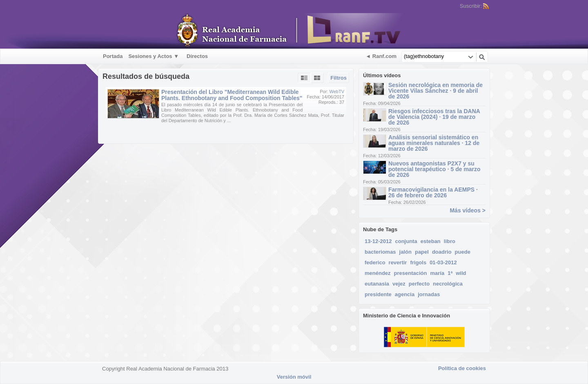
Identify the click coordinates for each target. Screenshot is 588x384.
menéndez (378, 273)
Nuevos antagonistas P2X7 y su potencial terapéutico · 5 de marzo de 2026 (434, 169)
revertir (398, 262)
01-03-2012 (443, 262)
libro (450, 241)
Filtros (339, 78)
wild (461, 273)
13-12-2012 (378, 241)
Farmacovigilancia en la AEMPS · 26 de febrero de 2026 (433, 192)
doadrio (442, 252)
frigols (418, 262)
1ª (450, 273)
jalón (405, 252)
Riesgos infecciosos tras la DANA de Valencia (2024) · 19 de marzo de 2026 (434, 117)
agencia (405, 294)
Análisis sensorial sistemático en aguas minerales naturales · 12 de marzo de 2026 (434, 143)
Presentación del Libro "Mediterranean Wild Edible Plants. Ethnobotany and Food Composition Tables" (232, 95)
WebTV (337, 92)
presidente (378, 294)
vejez (399, 284)
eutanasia (377, 284)
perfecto (419, 284)
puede (463, 252)
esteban (431, 241)
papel (422, 252)
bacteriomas (380, 252)
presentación (411, 273)
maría (438, 273)
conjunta (406, 241)
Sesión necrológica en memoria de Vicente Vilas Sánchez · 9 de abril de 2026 (435, 91)
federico (375, 262)
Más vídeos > (468, 210)
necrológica (448, 284)
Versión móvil (294, 377)
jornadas (429, 294)
